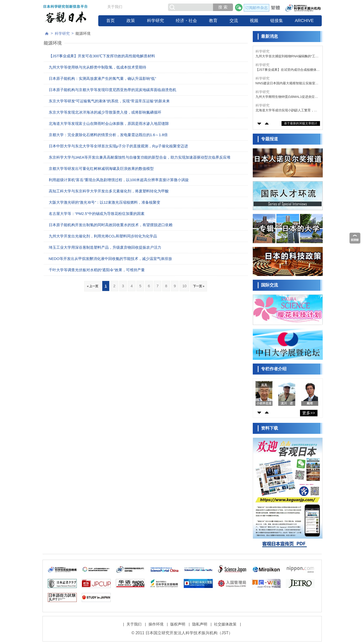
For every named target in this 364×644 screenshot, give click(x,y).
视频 (254, 21)
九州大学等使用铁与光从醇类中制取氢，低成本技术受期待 (97, 67)
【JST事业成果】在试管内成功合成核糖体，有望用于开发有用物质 (288, 70)
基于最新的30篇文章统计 (301, 123)
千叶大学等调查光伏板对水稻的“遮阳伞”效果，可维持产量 (97, 270)
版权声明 (178, 624)
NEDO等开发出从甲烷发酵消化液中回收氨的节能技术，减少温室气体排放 (110, 259)
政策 (131, 21)
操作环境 (156, 624)
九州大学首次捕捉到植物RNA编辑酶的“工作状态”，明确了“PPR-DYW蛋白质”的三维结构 (287, 56)
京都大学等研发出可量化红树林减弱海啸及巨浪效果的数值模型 (101, 169)
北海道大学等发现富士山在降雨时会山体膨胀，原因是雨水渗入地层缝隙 (109, 123)
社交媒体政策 (225, 624)
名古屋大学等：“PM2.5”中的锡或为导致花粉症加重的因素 (97, 214)
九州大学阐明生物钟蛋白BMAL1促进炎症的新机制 (287, 97)
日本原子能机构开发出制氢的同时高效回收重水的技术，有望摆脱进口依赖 (111, 225)
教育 (213, 21)
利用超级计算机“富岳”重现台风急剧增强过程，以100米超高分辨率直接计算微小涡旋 (119, 180)
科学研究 (155, 21)
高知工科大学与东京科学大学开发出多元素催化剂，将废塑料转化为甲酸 (109, 191)
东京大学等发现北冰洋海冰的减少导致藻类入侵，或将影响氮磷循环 (105, 112)
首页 (110, 21)
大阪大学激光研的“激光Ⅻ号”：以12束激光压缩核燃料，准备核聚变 (105, 202)
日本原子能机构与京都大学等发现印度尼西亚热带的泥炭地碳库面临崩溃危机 (112, 90)
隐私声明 (200, 624)
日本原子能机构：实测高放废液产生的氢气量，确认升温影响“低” (102, 78)
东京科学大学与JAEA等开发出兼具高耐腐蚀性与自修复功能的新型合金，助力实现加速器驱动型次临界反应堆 (140, 157)
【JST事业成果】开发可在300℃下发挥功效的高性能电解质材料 (102, 56)
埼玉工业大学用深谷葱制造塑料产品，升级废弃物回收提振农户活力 (105, 247)
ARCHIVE (304, 21)
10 (184, 286)
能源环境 (83, 33)
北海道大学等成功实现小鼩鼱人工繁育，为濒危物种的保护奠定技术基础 (286, 110)
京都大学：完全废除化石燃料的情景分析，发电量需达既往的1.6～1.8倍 (108, 135)
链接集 (277, 21)
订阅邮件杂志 (256, 8)
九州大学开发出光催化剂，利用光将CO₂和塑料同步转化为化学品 (103, 236)
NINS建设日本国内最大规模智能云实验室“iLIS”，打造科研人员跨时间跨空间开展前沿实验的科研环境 (287, 83)
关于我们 (115, 7)
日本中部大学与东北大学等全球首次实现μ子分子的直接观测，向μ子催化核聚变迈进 (118, 146)
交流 (234, 21)
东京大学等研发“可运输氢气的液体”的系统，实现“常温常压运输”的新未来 (109, 101)
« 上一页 (93, 286)
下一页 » (199, 286)
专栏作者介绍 (274, 369)
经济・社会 (186, 21)
